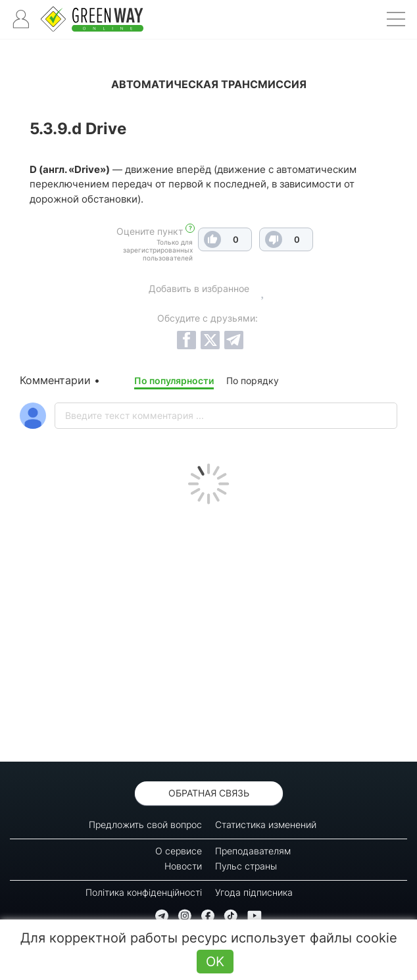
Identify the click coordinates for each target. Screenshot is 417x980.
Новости (183, 866)
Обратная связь (209, 793)
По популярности (174, 380)
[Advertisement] (208, 629)
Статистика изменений (266, 824)
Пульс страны (246, 866)
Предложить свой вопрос (145, 824)
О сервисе (179, 851)
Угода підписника (254, 892)
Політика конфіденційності (144, 892)
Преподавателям (253, 851)
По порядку (253, 380)
